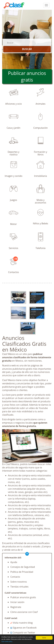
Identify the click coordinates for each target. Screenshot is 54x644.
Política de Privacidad (22, 572)
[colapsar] (46, 5)
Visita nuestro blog (22, 623)
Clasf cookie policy (7, 642)
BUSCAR (27, 49)
